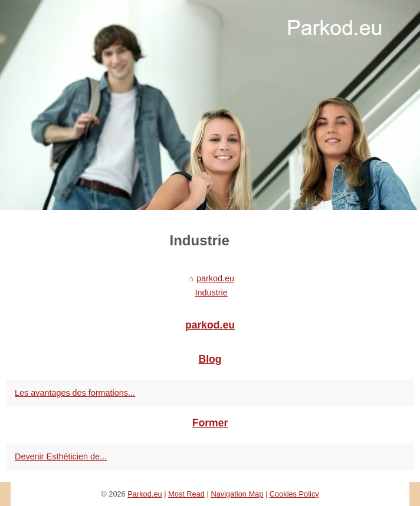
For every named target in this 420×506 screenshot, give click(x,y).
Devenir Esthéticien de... (61, 456)
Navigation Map (237, 494)
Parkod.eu (145, 494)
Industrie (211, 293)
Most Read (186, 494)
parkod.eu (215, 278)
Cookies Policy (294, 494)
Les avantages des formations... (75, 393)
